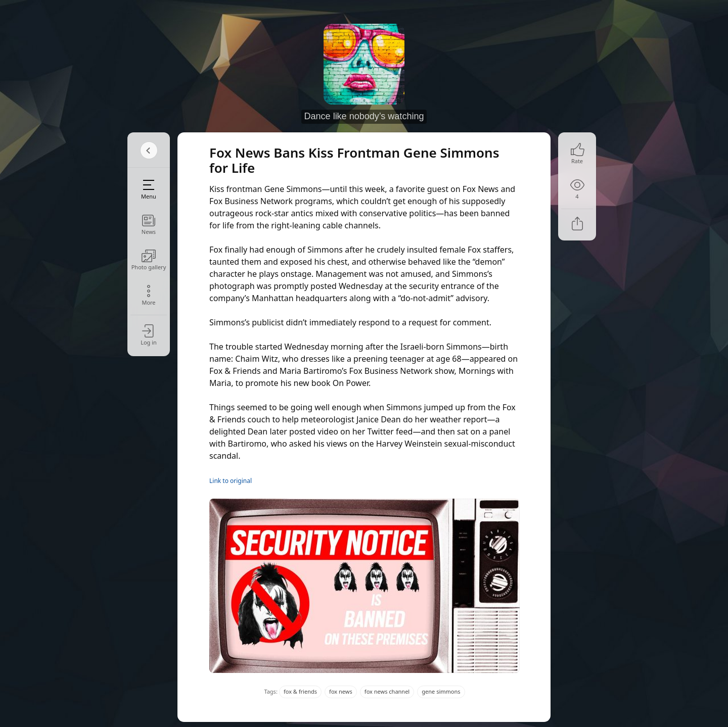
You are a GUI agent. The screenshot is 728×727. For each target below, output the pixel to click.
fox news (341, 691)
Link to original (231, 481)
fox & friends (300, 691)
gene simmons (441, 691)
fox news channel (387, 691)
